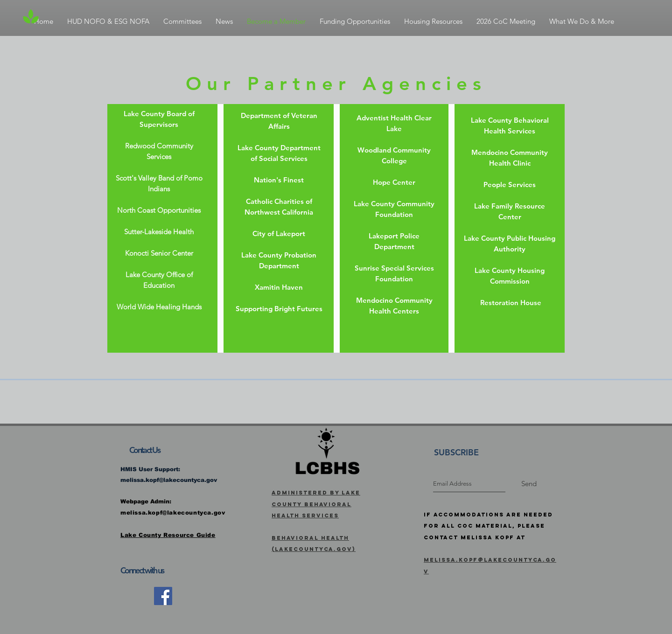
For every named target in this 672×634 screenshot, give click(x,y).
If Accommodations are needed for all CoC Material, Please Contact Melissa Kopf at (488, 526)
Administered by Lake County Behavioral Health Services (316, 504)
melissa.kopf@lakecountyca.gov (169, 480)
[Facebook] (163, 596)
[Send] (529, 484)
